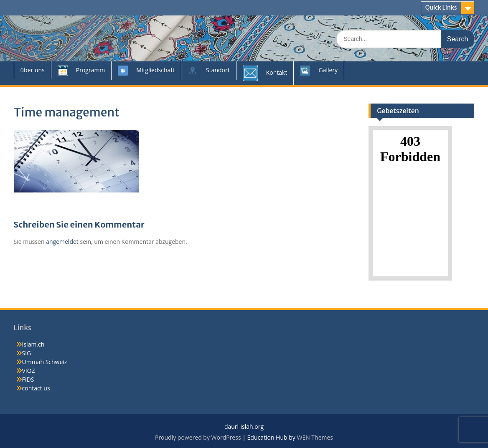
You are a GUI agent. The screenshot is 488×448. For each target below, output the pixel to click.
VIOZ (29, 371)
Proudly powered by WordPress (198, 437)
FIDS (28, 379)
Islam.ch (33, 344)
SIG (27, 353)
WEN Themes (315, 437)
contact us (36, 388)
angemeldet (62, 242)
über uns (33, 70)
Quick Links (441, 8)
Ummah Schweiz (45, 362)
